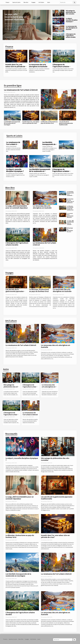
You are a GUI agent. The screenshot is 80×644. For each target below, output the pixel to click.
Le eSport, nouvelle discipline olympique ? (72, 20)
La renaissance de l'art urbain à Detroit (21, 90)
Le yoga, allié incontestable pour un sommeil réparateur (16, 17)
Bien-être (26, 2)
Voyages (33, 2)
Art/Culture (41, 2)
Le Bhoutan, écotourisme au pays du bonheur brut (49, 122)
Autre (49, 2)
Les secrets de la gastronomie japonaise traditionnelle (66, 123)
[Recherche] (66, 2)
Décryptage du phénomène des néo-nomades (71, 12)
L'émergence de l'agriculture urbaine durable (71, 36)
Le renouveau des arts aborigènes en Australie (72, 28)
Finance (7, 2)
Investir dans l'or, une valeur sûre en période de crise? (15, 66)
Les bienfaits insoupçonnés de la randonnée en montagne (12, 123)
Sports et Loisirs (16, 2)
